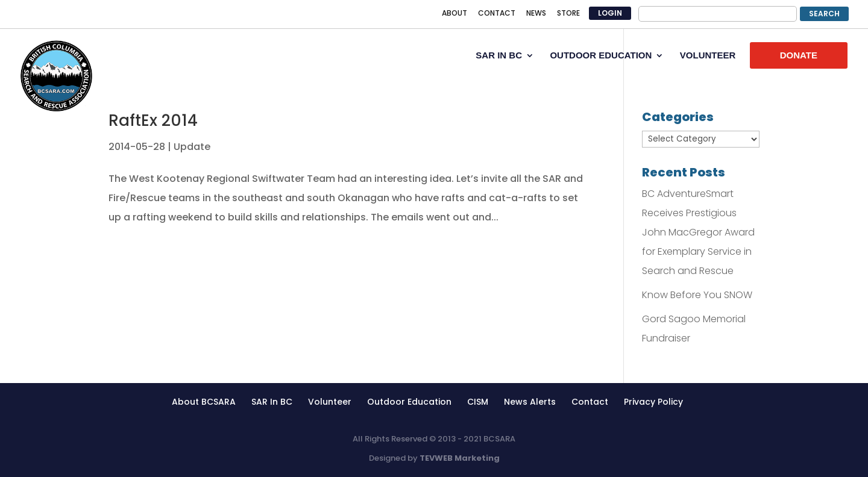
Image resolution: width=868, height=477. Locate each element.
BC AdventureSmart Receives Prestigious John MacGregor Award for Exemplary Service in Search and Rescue (698, 232)
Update (192, 147)
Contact (590, 402)
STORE (568, 14)
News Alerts (530, 402)
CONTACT (497, 14)
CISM (478, 402)
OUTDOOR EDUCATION (601, 56)
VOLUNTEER (708, 56)
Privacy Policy (653, 402)
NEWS (536, 14)
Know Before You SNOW (697, 295)
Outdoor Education (409, 402)
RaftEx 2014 (153, 120)
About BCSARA (204, 402)
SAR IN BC (499, 56)
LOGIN (610, 13)
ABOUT (454, 14)
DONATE (799, 55)
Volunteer (330, 402)
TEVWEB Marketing (460, 458)
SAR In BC (272, 402)
